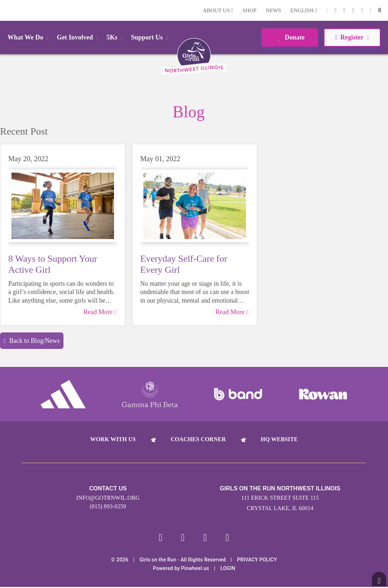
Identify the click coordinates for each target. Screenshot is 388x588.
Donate (290, 37)
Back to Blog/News (32, 341)
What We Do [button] (29, 37)
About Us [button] (218, 10)
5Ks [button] (116, 37)
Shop (249, 10)
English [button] (304, 10)
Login (7, 10)
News (273, 10)
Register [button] (352, 37)
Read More (100, 312)
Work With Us (113, 439)
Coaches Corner (198, 439)
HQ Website (279, 439)
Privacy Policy (257, 561)
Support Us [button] (151, 37)
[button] (380, 10)
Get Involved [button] (79, 37)
